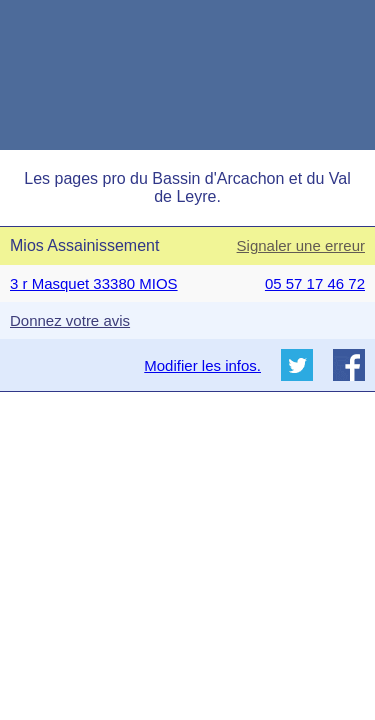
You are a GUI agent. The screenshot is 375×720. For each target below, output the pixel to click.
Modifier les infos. (202, 365)
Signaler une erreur (301, 245)
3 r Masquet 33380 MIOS (94, 283)
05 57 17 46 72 (315, 283)
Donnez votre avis (70, 320)
